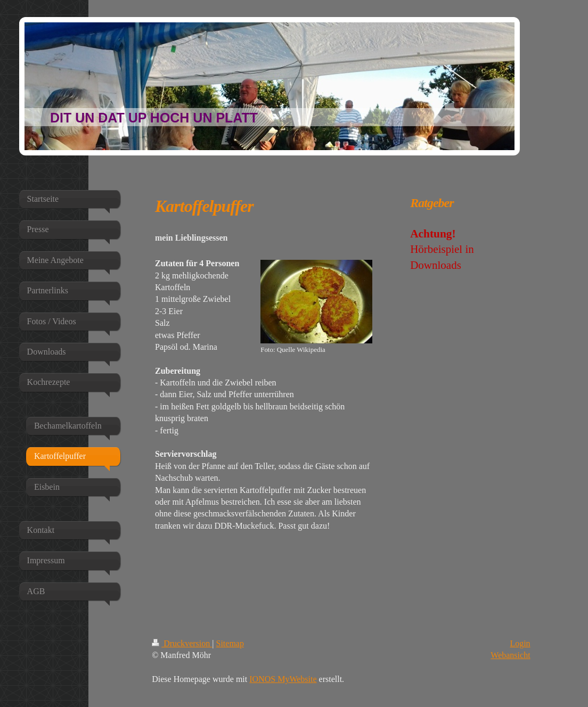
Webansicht (510, 655)
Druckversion (182, 643)
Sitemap (230, 643)
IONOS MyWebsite (283, 679)
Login (520, 643)
